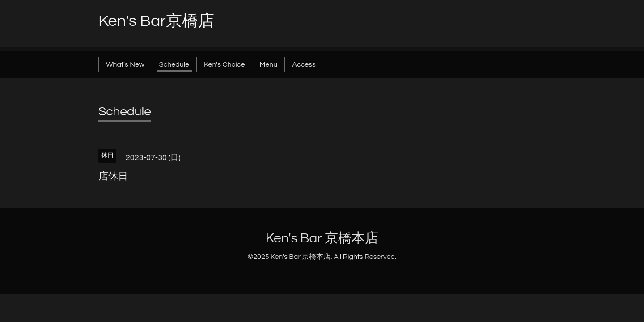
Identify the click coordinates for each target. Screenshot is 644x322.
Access (304, 64)
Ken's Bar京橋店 (156, 21)
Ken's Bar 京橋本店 (322, 238)
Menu (268, 64)
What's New (125, 64)
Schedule (174, 64)
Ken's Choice (224, 64)
